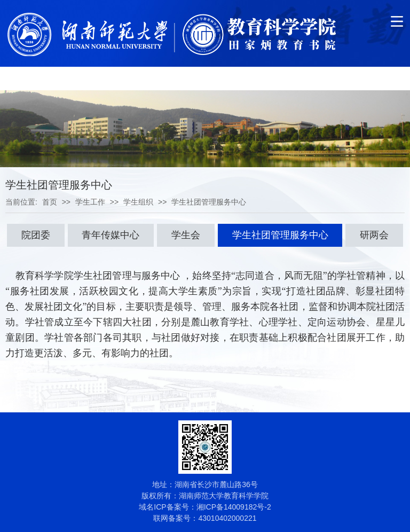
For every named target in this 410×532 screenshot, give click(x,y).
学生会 (186, 235)
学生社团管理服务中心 (209, 202)
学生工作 (90, 202)
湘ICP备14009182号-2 (234, 507)
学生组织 (138, 202)
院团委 (36, 235)
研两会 (374, 235)
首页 (50, 202)
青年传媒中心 (111, 235)
